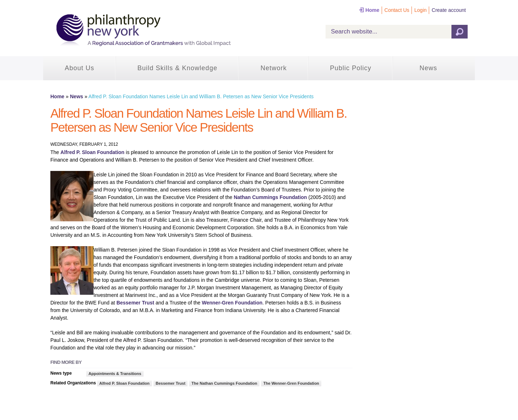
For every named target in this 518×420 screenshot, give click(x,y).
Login (421, 10)
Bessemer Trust (135, 303)
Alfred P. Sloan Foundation (92, 152)
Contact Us (397, 10)
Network (274, 68)
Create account (449, 10)
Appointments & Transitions (115, 374)
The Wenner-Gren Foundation (291, 383)
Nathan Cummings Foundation (271, 197)
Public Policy (351, 68)
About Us (79, 68)
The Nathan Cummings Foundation (224, 383)
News (428, 68)
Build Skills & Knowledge (177, 68)
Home (372, 10)
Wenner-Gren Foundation (232, 303)
